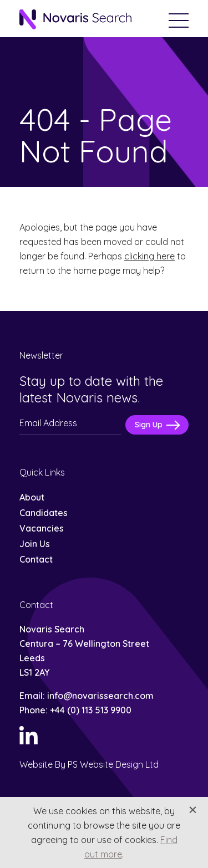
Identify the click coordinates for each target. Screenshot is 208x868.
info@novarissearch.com (100, 696)
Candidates (44, 513)
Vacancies (42, 528)
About (32, 497)
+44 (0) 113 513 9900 (91, 710)
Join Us (35, 544)
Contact (36, 559)
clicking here (149, 256)
